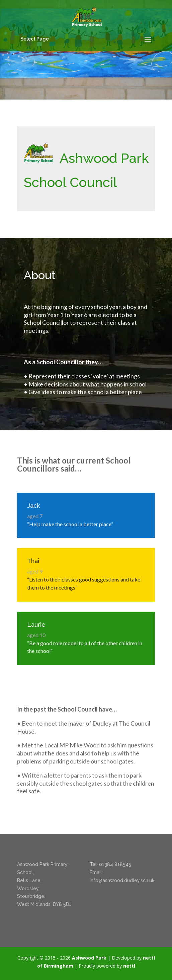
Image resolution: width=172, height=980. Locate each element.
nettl (129, 966)
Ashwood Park (89, 958)
